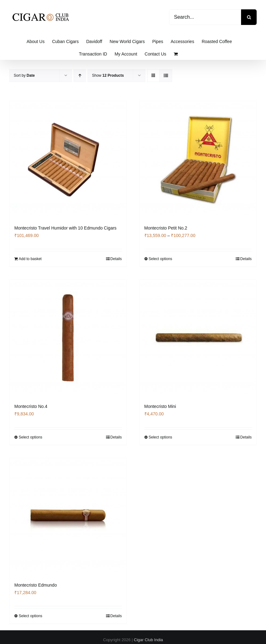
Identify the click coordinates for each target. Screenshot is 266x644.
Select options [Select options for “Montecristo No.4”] (30, 437)
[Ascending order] (80, 76)
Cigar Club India (148, 640)
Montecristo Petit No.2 (166, 228)
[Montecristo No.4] (68, 338)
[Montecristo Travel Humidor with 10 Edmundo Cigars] (68, 160)
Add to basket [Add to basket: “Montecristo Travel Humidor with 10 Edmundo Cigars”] (30, 259)
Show (108, 75)
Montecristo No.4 (31, 406)
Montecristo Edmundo (36, 585)
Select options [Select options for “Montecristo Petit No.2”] (160, 259)
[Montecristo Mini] (198, 338)
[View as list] (166, 76)
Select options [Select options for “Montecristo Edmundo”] (30, 616)
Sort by (24, 75)
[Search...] (205, 17)
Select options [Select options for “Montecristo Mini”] (160, 437)
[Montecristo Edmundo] (68, 517)
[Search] (249, 17)
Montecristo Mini (160, 406)
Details (116, 259)
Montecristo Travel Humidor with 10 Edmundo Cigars (65, 228)
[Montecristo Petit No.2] (198, 160)
